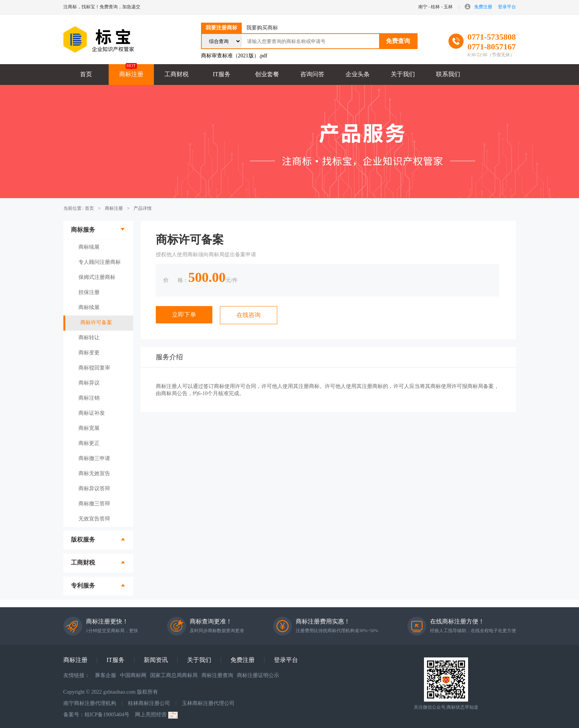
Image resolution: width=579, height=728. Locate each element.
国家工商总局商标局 (174, 675)
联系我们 (448, 74)
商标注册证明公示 (258, 675)
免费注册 (483, 7)
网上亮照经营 (156, 715)
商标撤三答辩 (94, 504)
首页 (86, 74)
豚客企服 (106, 675)
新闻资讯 (156, 660)
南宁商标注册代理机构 (90, 703)
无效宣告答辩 (94, 519)
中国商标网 (133, 675)
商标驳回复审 (94, 368)
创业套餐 (267, 74)
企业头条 (358, 74)
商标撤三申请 (94, 458)
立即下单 (184, 315)
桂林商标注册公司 (149, 703)
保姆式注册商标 (97, 277)
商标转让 (89, 338)
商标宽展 (89, 428)
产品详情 (143, 208)
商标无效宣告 (94, 473)
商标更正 (89, 443)
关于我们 (403, 74)
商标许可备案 (96, 322)
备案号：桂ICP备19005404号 (97, 715)
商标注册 (131, 74)
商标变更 (89, 353)
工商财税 (177, 74)
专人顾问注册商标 (100, 262)
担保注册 (89, 292)
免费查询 (398, 41)
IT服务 (222, 74)
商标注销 (89, 398)
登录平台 (507, 7)
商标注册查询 (217, 675)
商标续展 (89, 247)
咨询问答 (312, 74)
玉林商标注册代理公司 (208, 703)
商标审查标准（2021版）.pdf (234, 56)
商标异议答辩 (94, 489)
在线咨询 (249, 315)
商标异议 (89, 383)
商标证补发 (92, 413)
